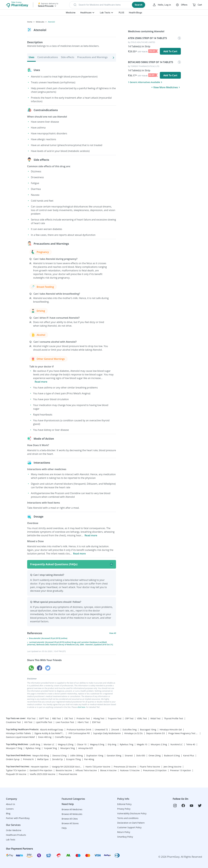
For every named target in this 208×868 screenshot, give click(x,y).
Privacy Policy (124, 809)
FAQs (64, 828)
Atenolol (51, 22)
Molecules (40, 22)
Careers (10, 809)
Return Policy (124, 832)
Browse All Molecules (72, 814)
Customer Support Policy (129, 827)
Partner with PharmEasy (18, 818)
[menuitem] (154, 48)
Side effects (68, 57)
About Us (11, 804)
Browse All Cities (70, 819)
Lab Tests (105, 13)
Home (30, 22)
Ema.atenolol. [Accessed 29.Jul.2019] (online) (48, 638)
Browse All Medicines (72, 809)
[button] (108, 5)
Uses (31, 57)
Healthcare (86, 13)
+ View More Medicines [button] (166, 87)
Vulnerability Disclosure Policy (132, 813)
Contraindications (47, 57)
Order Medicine (14, 830)
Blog (8, 813)
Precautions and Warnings (92, 57)
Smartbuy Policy (125, 837)
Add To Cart (170, 51)
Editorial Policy (124, 804)
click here (81, 707)
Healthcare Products (16, 835)
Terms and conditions (128, 818)
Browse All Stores (70, 823)
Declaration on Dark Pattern (131, 823)
